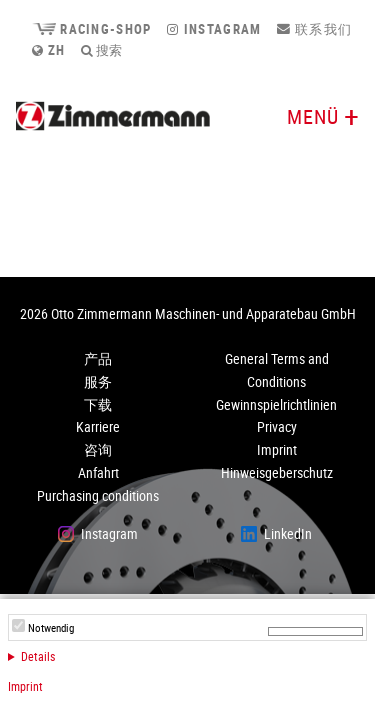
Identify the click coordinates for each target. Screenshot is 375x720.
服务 (98, 381)
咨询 (98, 449)
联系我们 (314, 29)
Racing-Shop (91, 29)
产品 (98, 358)
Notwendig (51, 628)
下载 (98, 404)
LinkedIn (288, 533)
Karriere (98, 426)
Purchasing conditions (98, 495)
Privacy (277, 426)
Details (38, 656)
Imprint (25, 686)
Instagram (214, 29)
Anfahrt (98, 472)
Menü (313, 116)
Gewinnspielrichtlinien (276, 404)
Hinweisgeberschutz (277, 472)
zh (48, 50)
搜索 (101, 50)
